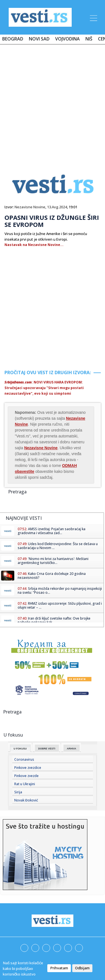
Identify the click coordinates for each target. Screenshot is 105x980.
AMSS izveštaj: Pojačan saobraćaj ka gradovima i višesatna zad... (52, 531)
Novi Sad (39, 39)
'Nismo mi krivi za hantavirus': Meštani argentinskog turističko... (53, 561)
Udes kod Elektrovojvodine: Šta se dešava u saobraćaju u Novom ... (58, 546)
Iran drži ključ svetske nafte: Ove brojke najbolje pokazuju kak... (54, 620)
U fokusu (20, 749)
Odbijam (82, 968)
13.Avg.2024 (57, 207)
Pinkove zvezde (26, 776)
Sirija (18, 792)
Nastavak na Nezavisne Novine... (34, 245)
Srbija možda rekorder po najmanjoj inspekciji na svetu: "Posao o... (60, 591)
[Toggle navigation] (93, 17)
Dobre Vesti (47, 749)
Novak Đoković (26, 800)
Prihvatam (59, 968)
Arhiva (72, 749)
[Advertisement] (53, 104)
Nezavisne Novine (30, 207)
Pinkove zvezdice (28, 768)
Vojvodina (67, 39)
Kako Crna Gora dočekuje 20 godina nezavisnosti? (52, 576)
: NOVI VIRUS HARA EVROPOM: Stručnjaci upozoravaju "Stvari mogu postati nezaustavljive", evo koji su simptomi (44, 388)
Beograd (13, 39)
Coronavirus (24, 759)
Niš (89, 39)
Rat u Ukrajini (25, 784)
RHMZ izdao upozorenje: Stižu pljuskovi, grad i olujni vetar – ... (60, 605)
